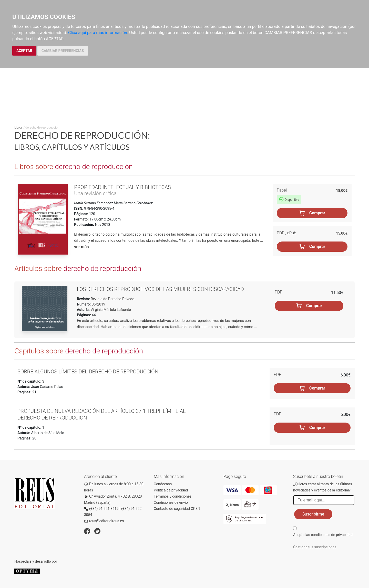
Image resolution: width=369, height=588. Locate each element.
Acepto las (323, 535)
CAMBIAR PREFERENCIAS (63, 51)
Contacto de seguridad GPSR (177, 509)
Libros (18, 128)
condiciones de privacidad (332, 535)
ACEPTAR (24, 51)
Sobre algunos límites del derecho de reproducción (88, 372)
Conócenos (163, 484)
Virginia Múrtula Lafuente (111, 310)
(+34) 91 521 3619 (101, 509)
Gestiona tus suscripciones (315, 547)
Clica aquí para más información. (98, 33)
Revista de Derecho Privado (112, 299)
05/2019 (98, 304)
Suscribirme (313, 514)
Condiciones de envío (171, 502)
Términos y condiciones (173, 496)
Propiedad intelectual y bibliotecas (122, 187)
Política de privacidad (171, 490)
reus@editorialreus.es (104, 521)
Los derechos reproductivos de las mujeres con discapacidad (160, 289)
